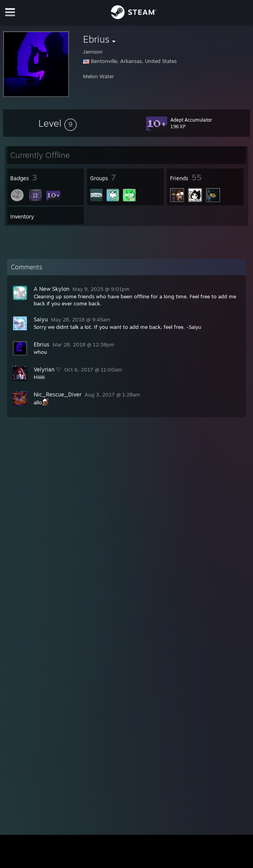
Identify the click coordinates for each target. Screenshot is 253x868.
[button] (58, 123)
